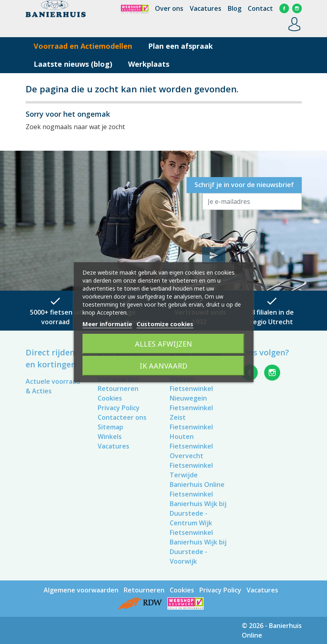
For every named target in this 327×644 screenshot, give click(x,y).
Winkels (110, 437)
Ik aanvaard (163, 366)
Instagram (297, 8)
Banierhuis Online (197, 484)
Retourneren (118, 389)
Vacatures (206, 8)
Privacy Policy (119, 408)
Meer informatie (107, 324)
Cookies (110, 398)
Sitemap (110, 427)
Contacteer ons (122, 417)
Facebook (284, 8)
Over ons (169, 8)
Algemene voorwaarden (81, 590)
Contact (260, 8)
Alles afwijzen (163, 344)
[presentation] (263, 227)
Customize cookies (165, 324)
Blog (235, 8)
